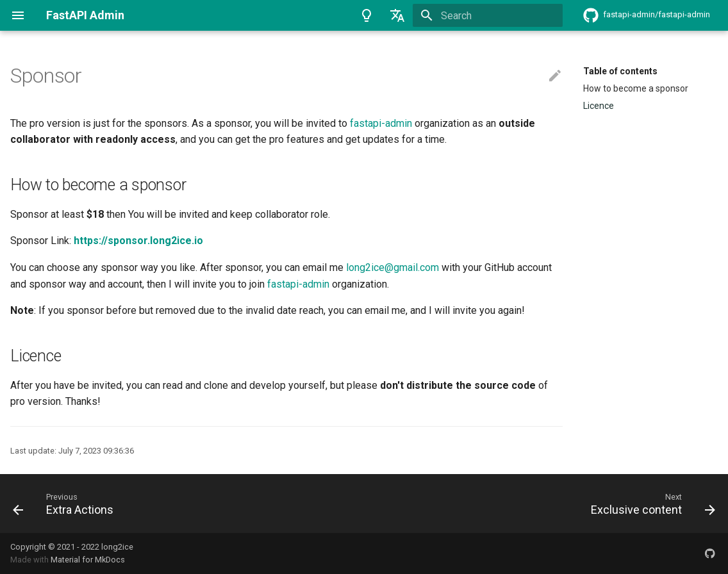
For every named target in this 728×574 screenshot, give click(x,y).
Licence (599, 106)
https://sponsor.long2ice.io (138, 241)
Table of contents (620, 71)
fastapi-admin (381, 123)
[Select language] (397, 15)
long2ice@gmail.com (393, 267)
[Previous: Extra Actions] (67, 504)
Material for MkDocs (88, 560)
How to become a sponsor (636, 88)
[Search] (488, 15)
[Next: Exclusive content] (649, 504)
